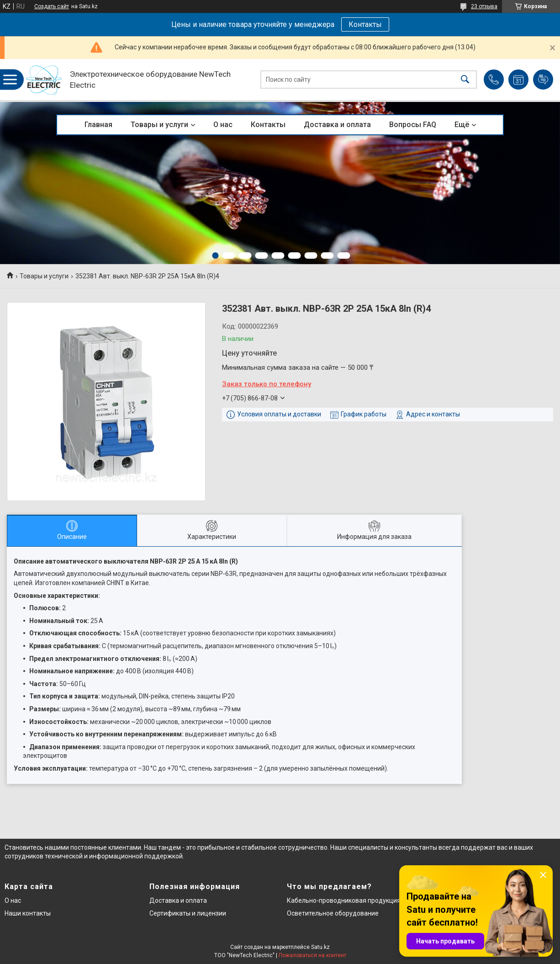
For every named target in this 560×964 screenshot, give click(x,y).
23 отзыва (484, 6)
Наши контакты (28, 913)
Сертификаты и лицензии (188, 913)
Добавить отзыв (543, 80)
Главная (98, 125)
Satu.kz (320, 947)
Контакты (365, 24)
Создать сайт (52, 6)
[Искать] (465, 80)
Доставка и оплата (337, 125)
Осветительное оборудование (333, 913)
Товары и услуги (159, 125)
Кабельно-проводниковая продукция (344, 900)
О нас (223, 125)
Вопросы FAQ (413, 125)
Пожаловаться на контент (312, 955)
